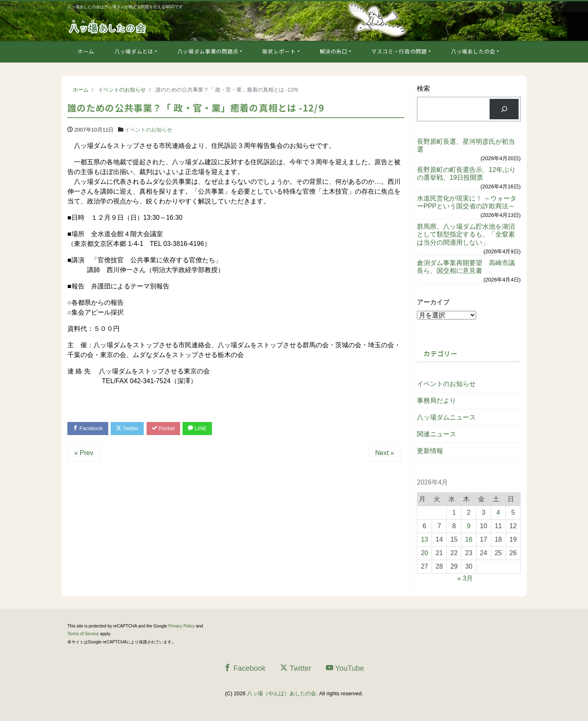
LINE (197, 428)
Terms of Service (83, 634)
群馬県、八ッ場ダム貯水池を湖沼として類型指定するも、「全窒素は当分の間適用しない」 (466, 234)
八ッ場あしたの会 (473, 51)
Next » (385, 453)
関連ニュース (437, 434)
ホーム (86, 51)
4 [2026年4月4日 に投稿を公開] (498, 512)
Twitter (127, 428)
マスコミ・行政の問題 (399, 51)
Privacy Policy (182, 626)
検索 (423, 88)
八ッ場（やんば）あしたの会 (282, 693)
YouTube (345, 668)
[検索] (504, 109)
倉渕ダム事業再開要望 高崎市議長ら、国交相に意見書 (466, 267)
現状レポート (279, 51)
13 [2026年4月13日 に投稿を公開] (425, 539)
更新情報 (430, 451)
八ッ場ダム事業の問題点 (208, 51)
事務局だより (437, 401)
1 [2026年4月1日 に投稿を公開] (454, 512)
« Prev (84, 453)
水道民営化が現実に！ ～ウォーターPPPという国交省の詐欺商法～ (467, 202)
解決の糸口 (334, 51)
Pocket (163, 428)
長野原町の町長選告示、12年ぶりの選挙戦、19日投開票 (466, 174)
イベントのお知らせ (148, 130)
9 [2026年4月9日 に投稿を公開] (469, 526)
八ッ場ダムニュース (446, 417)
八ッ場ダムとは (134, 51)
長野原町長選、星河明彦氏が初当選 (466, 145)
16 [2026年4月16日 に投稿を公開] (469, 539)
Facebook (88, 428)
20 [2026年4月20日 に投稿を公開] (425, 553)
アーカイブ (433, 302)
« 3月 (465, 578)
